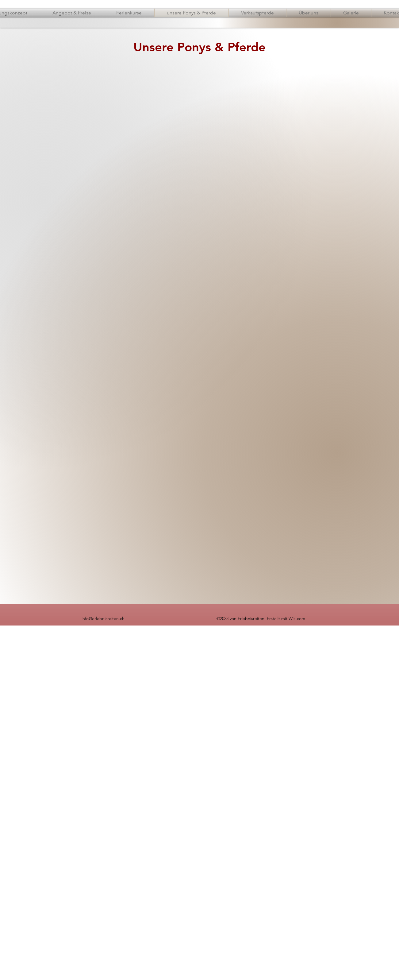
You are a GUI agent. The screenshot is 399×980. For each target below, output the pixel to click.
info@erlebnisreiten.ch (103, 618)
